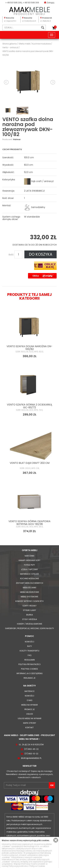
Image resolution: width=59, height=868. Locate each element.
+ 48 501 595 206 (14, 3)
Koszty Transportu (29, 651)
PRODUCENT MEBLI (29, 10)
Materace (29, 691)
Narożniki (29, 556)
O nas (30, 700)
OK (52, 785)
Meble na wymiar (29, 705)
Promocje (29, 709)
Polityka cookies (29, 669)
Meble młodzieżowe (30, 592)
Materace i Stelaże (29, 574)
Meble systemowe (29, 597)
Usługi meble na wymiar (30, 718)
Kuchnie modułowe (30, 578)
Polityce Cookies (37, 866)
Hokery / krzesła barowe (30, 624)
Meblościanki (29, 588)
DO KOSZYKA (41, 254)
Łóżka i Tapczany (30, 569)
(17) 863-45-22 (31, 749)
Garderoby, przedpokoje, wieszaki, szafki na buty (29, 628)
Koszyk (55, 27)
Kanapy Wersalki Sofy (29, 560)
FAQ (29, 655)
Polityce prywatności (18, 866)
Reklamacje (29, 678)
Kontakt (29, 728)
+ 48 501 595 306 (31, 3)
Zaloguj (49, 2)
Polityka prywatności (29, 664)
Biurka (30, 615)
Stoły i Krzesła (30, 619)
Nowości (29, 642)
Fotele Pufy (29, 565)
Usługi (30, 714)
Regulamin (30, 660)
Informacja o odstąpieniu (30, 673)
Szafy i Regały (29, 606)
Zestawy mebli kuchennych (29, 583)
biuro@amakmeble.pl (31, 758)
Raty (30, 646)
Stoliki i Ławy (29, 610)
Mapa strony (30, 723)
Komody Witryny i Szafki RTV (29, 601)
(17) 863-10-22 (31, 754)
